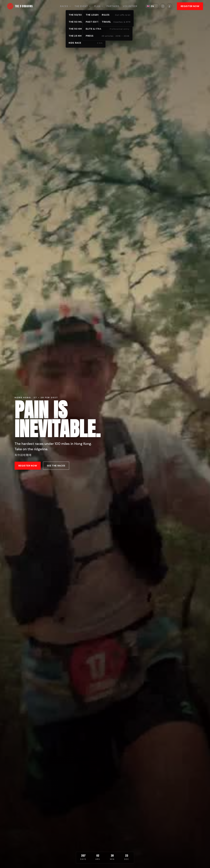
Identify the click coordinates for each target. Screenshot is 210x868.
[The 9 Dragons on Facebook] (169, 6)
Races (65, 6)
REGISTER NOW (190, 6)
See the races (56, 466)
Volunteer (130, 6)
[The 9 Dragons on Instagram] (163, 6)
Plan (99, 6)
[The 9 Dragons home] (20, 6)
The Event (83, 6)
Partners (113, 6)
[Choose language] (152, 6)
